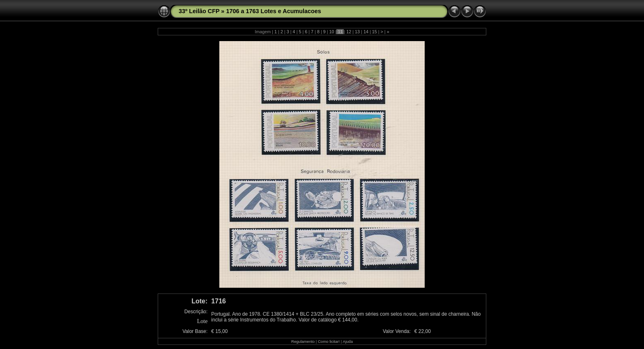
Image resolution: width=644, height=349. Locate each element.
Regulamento (303, 341)
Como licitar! (329, 341)
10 (332, 32)
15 (375, 32)
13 (357, 32)
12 (349, 32)
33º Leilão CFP (199, 11)
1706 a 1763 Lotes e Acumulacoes (273, 11)
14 (366, 32)
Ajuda (348, 341)
